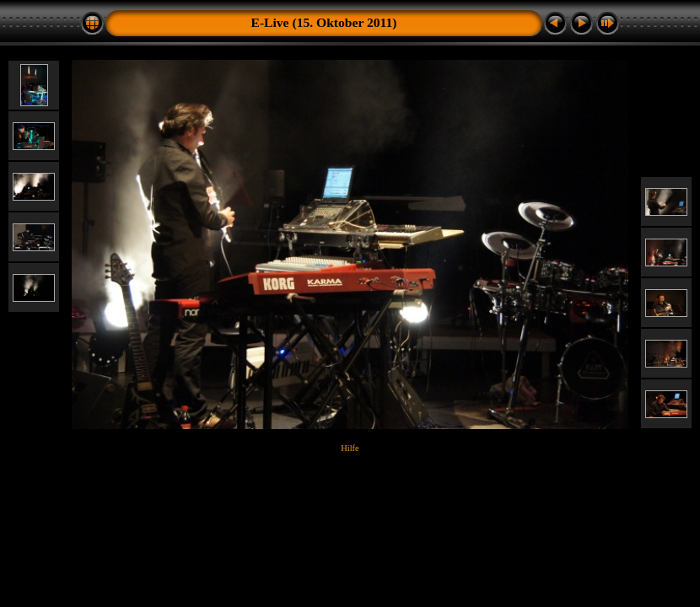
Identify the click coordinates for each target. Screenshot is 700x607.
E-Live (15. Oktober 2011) (324, 22)
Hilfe (350, 448)
